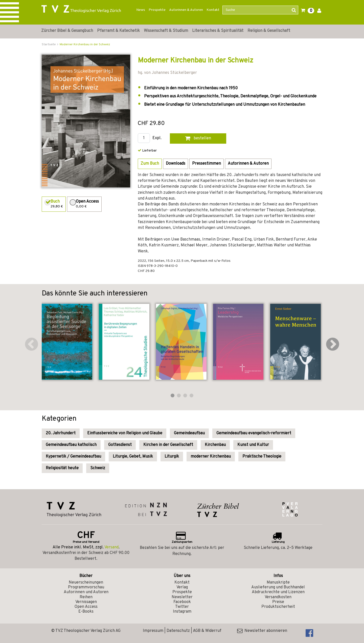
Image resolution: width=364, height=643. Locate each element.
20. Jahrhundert (61, 433)
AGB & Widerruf (207, 631)
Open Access (86, 607)
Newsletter (182, 597)
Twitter (182, 607)
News (141, 10)
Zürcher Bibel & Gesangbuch (67, 31)
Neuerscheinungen (86, 583)
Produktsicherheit (278, 607)
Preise (278, 602)
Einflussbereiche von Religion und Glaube (125, 433)
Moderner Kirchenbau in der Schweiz (85, 45)
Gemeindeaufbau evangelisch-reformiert (254, 433)
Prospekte (157, 10)
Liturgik (172, 457)
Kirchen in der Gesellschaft (168, 445)
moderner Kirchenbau (211, 457)
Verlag (182, 587)
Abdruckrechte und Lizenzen (278, 592)
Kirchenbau (215, 445)
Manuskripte (278, 583)
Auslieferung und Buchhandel (278, 587)
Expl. (157, 138)
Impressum (153, 631)
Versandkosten (278, 597)
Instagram (182, 612)
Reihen (86, 597)
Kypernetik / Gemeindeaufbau (73, 457)
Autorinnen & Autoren (186, 10)
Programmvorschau (86, 587)
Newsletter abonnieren (262, 631)
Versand (111, 547)
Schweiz (98, 468)
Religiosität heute (62, 468)
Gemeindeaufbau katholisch (71, 445)
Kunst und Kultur (253, 445)
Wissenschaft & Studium (166, 31)
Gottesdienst (120, 445)
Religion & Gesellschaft (269, 31)
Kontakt (213, 10)
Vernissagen (86, 602)
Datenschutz (178, 631)
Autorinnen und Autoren (86, 592)
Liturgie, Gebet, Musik (133, 457)
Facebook (182, 602)
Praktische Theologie (262, 457)
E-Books (86, 612)
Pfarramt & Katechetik (118, 31)
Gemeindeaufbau (189, 433)
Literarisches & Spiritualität (218, 31)
